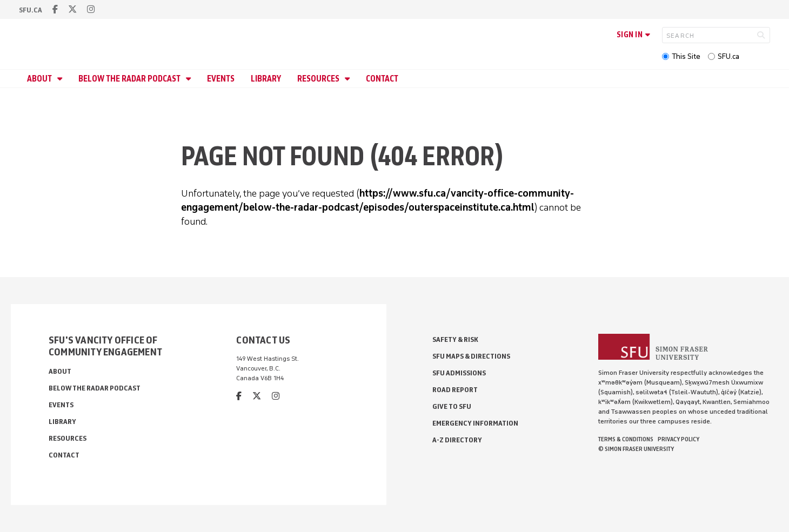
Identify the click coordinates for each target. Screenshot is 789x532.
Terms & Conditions (626, 439)
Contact (382, 79)
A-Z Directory (457, 440)
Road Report (455, 390)
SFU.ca (728, 56)
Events (221, 79)
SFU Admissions (459, 373)
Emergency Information (475, 423)
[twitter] (72, 9)
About (40, 79)
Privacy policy (678, 439)
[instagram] (91, 9)
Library (266, 79)
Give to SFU (452, 406)
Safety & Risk (455, 339)
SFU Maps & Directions (471, 356)
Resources (319, 79)
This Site (686, 56)
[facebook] (55, 9)
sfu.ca (31, 10)
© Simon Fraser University (636, 449)
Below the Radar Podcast (130, 79)
